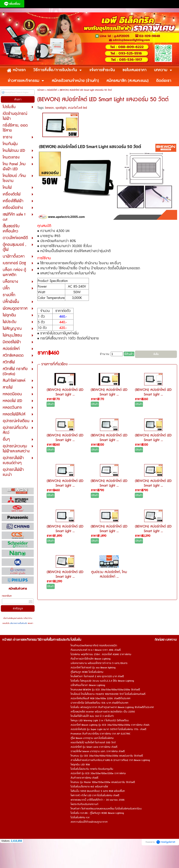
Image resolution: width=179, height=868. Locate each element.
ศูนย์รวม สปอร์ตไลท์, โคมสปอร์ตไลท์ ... (109, 574)
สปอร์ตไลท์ (52, 90)
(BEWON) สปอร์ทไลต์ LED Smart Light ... (65, 392)
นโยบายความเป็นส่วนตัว (19, 623)
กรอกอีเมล (7, 596)
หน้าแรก (41, 90)
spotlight (61, 108)
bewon (49, 108)
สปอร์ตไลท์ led (77, 108)
